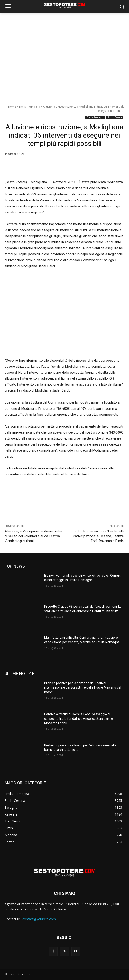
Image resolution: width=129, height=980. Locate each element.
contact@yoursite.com (39, 919)
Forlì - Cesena (115, 117)
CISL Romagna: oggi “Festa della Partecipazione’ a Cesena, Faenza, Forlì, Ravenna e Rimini (99, 536)
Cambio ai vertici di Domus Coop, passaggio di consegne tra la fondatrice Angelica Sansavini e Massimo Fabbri (79, 719)
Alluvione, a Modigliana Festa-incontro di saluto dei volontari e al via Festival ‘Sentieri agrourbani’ (33, 536)
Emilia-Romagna (30, 107)
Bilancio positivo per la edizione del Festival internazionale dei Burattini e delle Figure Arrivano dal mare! (83, 688)
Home (12, 107)
